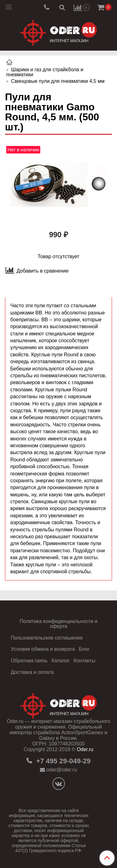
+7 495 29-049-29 (62, 761)
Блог (84, 649)
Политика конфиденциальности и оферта (58, 624)
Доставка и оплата (32, 672)
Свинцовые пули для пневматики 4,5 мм (58, 81)
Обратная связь (29, 661)
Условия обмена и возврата (43, 649)
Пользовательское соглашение (46, 638)
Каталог (61, 661)
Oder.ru (85, 749)
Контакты (84, 661)
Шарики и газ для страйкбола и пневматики (45, 72)
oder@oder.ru (61, 770)
